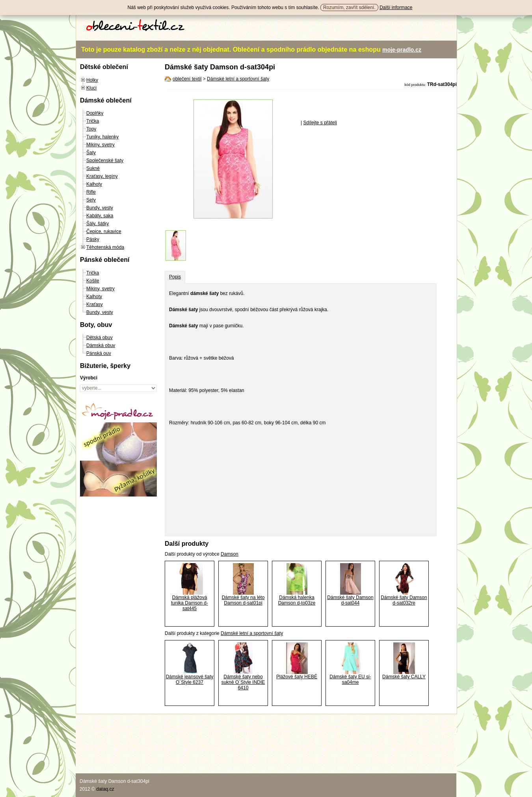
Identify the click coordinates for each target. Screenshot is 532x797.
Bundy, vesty (100, 208)
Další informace (396, 7)
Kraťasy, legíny (102, 176)
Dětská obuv (100, 338)
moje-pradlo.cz (402, 50)
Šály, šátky (98, 224)
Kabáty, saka (100, 216)
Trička (93, 121)
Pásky (93, 239)
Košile (93, 281)
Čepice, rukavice (104, 231)
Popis (175, 277)
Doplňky (95, 113)
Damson (230, 554)
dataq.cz (105, 789)
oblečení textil (187, 79)
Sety (91, 200)
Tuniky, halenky (102, 137)
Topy (91, 129)
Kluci (91, 88)
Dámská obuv (101, 345)
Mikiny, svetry (100, 145)
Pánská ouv (99, 353)
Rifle (91, 192)
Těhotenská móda (105, 247)
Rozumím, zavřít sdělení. (349, 7)
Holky (92, 80)
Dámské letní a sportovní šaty (238, 79)
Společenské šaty (105, 161)
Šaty (91, 153)
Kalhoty (94, 184)
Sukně (93, 168)
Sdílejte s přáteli (320, 123)
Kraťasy (95, 304)
